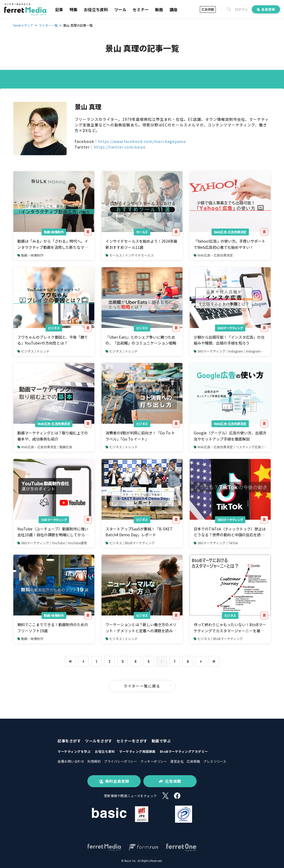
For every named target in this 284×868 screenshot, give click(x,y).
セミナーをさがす (132, 741)
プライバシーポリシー (121, 761)
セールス (142, 232)
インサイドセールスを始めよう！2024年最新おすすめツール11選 (141, 244)
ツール (120, 9)
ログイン (241, 9)
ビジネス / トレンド (33, 351)
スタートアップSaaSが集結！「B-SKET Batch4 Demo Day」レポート (139, 532)
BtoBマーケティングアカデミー (184, 751)
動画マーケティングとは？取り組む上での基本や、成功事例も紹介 (53, 436)
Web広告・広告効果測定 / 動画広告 (45, 447)
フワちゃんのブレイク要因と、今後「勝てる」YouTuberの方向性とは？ (53, 340)
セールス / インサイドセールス (130, 255)
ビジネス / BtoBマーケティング (130, 543)
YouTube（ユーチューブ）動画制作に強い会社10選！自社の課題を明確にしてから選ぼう (53, 532)
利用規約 (94, 761)
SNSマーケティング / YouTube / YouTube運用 (52, 543)
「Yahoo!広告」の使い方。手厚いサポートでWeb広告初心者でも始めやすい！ (230, 244)
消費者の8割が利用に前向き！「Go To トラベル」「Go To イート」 (140, 436)
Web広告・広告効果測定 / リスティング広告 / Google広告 (232, 447)
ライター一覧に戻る (147, 686)
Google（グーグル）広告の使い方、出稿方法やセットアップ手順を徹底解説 (230, 436)
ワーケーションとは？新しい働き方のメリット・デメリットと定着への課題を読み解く (141, 628)
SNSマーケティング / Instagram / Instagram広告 (230, 351)
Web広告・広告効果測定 (230, 232)
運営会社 (177, 761)
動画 (159, 9)
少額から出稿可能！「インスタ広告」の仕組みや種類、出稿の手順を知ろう (229, 340)
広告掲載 (208, 9)
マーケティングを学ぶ (74, 751)
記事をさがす (69, 741)
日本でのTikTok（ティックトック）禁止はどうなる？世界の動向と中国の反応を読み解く (230, 532)
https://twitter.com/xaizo (120, 147)
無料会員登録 (114, 781)
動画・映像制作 (54, 232)
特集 (74, 9)
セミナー (141, 9)
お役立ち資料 (96, 9)
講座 (173, 9)
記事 (59, 9)
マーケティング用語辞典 (137, 751)
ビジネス (54, 328)
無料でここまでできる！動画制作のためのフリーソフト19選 (53, 627)
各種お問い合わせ (71, 761)
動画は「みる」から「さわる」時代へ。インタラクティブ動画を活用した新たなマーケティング (53, 244)
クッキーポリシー (154, 761)
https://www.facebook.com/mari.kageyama (142, 141)
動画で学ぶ (161, 741)
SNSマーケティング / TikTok (216, 543)
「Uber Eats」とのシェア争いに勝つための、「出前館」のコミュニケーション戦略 (141, 340)
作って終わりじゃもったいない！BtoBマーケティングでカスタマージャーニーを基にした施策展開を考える (230, 628)
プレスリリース (215, 761)
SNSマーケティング (230, 328)
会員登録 (266, 9)
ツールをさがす (99, 741)
